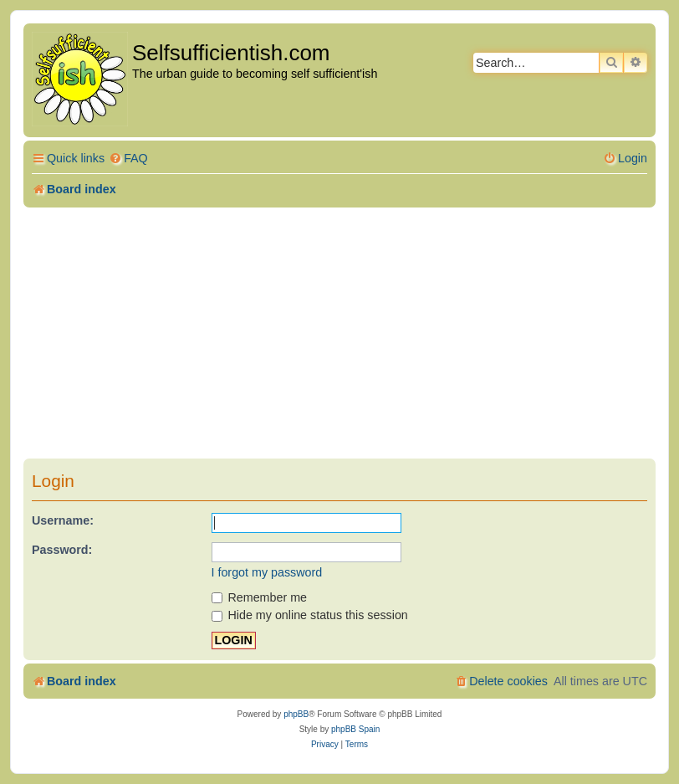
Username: (63, 520)
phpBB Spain (355, 729)
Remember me (260, 597)
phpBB (296, 714)
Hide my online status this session (310, 615)
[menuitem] (128, 159)
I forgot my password (267, 572)
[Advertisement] (339, 333)
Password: (62, 550)
